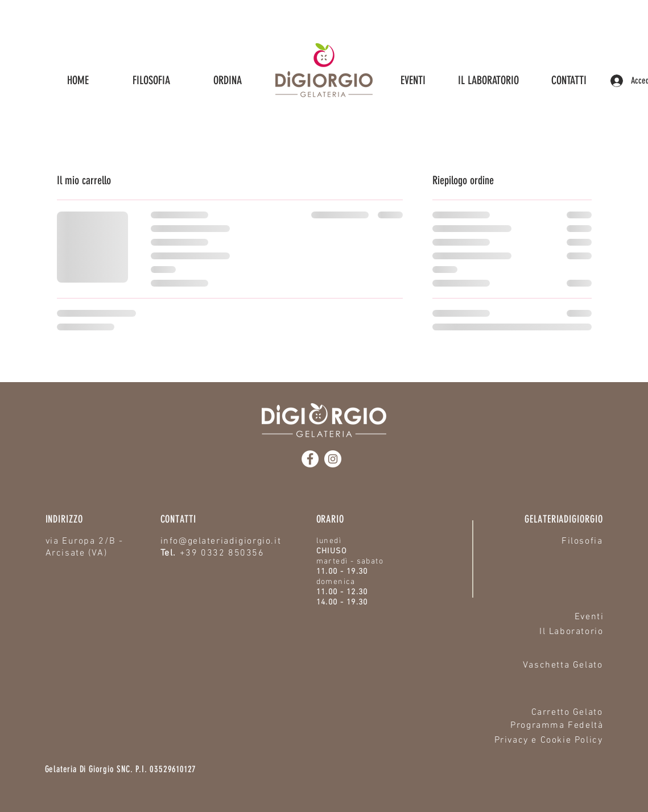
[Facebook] (310, 459)
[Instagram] (333, 459)
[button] (228, 80)
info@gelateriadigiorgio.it (221, 541)
